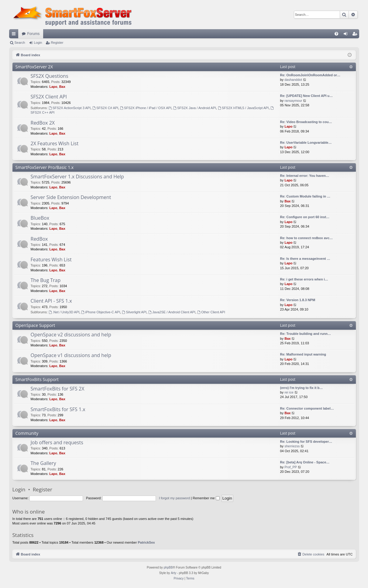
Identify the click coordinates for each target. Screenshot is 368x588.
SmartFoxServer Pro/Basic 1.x (45, 167)
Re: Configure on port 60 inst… (305, 217)
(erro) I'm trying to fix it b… (302, 388)
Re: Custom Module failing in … (305, 196)
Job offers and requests (57, 442)
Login (38, 43)
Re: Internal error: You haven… (305, 176)
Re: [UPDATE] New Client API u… (307, 96)
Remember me (206, 498)
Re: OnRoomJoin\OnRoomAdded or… (310, 75)
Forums (34, 34)
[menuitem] (336, 34)
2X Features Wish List (55, 143)
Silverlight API (134, 312)
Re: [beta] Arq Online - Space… (305, 462)
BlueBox (40, 218)
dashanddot (293, 80)
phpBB (168, 567)
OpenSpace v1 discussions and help (71, 355)
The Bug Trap (46, 280)
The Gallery (43, 463)
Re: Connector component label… (307, 408)
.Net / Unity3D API (64, 312)
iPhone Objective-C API (101, 312)
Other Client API (211, 312)
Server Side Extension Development (71, 197)
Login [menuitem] (347, 35)
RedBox (39, 239)
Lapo (53, 87)
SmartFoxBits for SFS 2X (58, 389)
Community (27, 433)
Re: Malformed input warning (303, 354)
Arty (174, 573)
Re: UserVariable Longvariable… (306, 143)
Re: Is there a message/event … (305, 259)
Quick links (15, 35)
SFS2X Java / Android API (195, 108)
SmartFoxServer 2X (34, 67)
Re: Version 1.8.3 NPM (298, 300)
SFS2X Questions (50, 76)
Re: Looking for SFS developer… (306, 442)
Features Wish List (51, 260)
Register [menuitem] (356, 35)
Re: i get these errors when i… (304, 279)
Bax (62, 87)
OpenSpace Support (35, 325)
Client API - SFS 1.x (51, 301)
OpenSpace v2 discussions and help (71, 335)
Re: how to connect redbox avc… (307, 238)
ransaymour (293, 101)
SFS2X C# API (105, 108)
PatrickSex (146, 542)
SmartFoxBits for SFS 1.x (58, 409)
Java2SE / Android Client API (172, 312)
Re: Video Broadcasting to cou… (306, 122)
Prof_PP (291, 467)
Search (20, 43)
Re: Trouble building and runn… (306, 334)
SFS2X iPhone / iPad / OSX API (146, 108)
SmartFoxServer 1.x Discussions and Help (77, 177)
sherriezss (292, 446)
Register (57, 43)
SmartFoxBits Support (37, 379)
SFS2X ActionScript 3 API (70, 108)
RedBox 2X (43, 123)
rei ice (289, 392)
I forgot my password (174, 498)
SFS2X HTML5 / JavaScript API (243, 108)
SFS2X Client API (49, 97)
